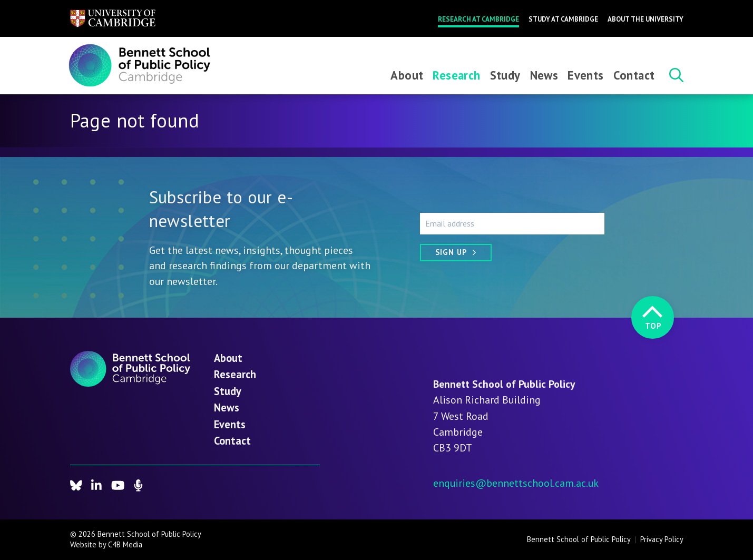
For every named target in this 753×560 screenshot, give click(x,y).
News (544, 75)
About (407, 75)
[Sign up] (456, 253)
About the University (646, 19)
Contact (634, 75)
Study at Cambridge (563, 19)
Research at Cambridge (478, 19)
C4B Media (125, 544)
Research (456, 75)
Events (585, 75)
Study (505, 75)
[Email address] (512, 223)
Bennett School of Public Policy (579, 539)
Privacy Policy (662, 539)
